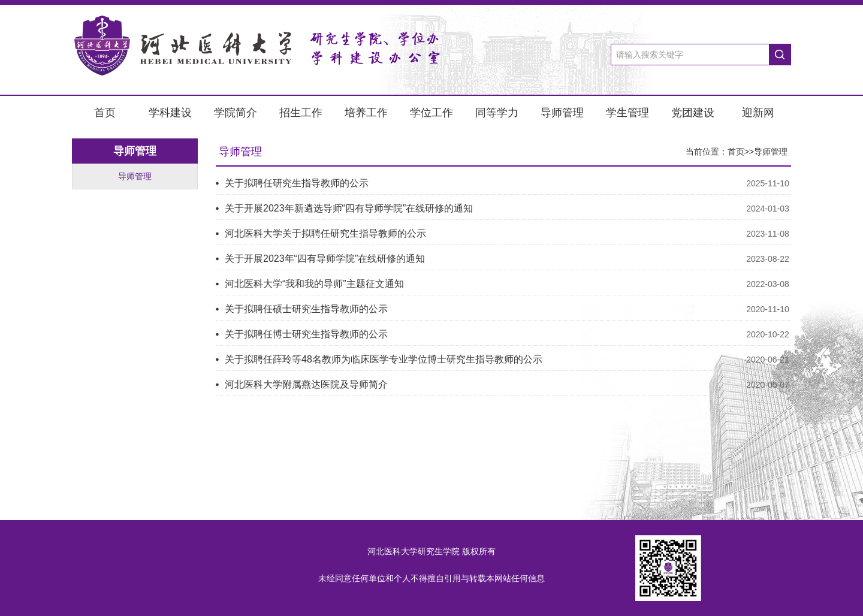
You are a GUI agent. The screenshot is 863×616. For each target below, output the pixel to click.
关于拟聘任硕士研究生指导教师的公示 (306, 309)
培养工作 (366, 113)
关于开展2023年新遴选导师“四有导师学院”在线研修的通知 (349, 208)
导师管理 (562, 113)
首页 (105, 113)
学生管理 (627, 113)
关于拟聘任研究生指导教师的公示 (297, 183)
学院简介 (236, 113)
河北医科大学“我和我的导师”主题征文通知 (314, 284)
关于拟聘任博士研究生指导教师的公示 (306, 334)
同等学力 (497, 113)
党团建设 (693, 113)
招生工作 (301, 113)
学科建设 (170, 113)
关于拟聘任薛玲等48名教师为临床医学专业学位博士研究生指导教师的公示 (384, 359)
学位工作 (431, 113)
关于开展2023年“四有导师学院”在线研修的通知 (325, 259)
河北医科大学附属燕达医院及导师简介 (306, 384)
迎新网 (758, 113)
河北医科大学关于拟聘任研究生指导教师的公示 (325, 233)
